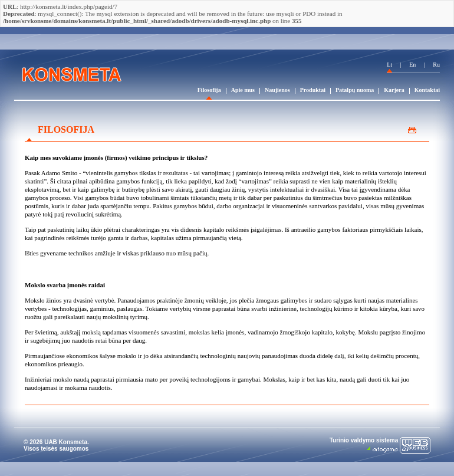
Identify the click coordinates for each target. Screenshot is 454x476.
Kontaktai (427, 90)
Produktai (313, 90)
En (412, 65)
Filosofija (209, 90)
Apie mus (243, 90)
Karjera (394, 90)
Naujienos (277, 90)
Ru (436, 65)
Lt (389, 65)
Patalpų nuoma (355, 90)
